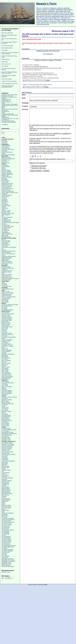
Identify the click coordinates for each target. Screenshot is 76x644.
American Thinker (6, 449)
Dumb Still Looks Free (7, 335)
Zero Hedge (5, 264)
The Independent (6, 537)
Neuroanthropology (7, 435)
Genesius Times (6, 190)
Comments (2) (62, 43)
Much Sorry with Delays (7, 33)
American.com (5, 451)
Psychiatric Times (6, 439)
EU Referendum (6, 148)
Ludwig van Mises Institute (9, 256)
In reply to (25, 106)
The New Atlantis (6, 538)
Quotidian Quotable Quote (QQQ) (10, 115)
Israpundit (4, 140)
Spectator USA (6, 212)
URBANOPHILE (6, 233)
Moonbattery (5, 357)
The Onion (4, 285)
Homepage (25, 103)
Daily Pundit (5, 328)
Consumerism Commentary (9, 247)
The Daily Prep (6, 225)
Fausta (3, 338)
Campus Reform (6, 267)
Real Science (5, 422)
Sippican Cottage (6, 211)
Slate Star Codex (6, 440)
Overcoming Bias (6, 206)
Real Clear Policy (6, 505)
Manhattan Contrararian (8, 354)
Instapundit (4, 194)
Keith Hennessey (6, 252)
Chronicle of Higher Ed (8, 268)
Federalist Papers (6, 470)
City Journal (5, 456)
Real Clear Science (7, 421)
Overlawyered (5, 299)
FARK (3, 282)
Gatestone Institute (7, 480)
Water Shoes (5, 62)
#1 (24, 80)
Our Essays (4, 110)
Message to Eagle (6, 411)
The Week (4, 548)
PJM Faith (4, 389)
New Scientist (5, 418)
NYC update (4, 50)
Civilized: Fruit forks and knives (9, 81)
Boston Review (6, 453)
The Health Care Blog (7, 310)
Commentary (5, 458)
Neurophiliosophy (6, 415)
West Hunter (5, 236)
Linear (51, 60)
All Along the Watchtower (8, 159)
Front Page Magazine (7, 478)
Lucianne (4, 486)
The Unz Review (6, 544)
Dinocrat (4, 331)
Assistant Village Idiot (7, 174)
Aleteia (3, 168)
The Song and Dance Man (8, 121)
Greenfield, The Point (7, 345)
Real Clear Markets (7, 262)
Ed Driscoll (4, 336)
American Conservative (8, 314)
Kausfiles (4, 353)
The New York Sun (6, 542)
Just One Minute (6, 351)
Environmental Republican (9, 337)
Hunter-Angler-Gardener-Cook (10, 193)
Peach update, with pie (7, 48)
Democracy (5, 329)
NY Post (4, 497)
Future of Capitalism (7, 340)
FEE (3, 471)
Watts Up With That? (7, 234)
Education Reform (6, 272)
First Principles (5, 473)
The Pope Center (6, 280)
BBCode (32, 163)
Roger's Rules (5, 510)
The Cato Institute (6, 521)
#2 (24, 87)
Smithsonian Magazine (8, 513)
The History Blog (6, 228)
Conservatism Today (7, 327)
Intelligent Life (5, 484)
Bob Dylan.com (6, 160)
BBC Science (5, 401)
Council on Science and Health (10, 305)
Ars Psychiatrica (6, 428)
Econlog (4, 250)
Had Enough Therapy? (8, 432)
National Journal (6, 490)
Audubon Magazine (7, 177)
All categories (5, 125)
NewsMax (4, 496)
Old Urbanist (5, 204)
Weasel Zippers (6, 379)
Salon (3, 512)
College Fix (5, 269)
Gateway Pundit (6, 341)
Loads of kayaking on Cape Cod (9, 84)
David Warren (5, 147)
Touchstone (5, 394)
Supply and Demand (7, 263)
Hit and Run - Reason (7, 346)
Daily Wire (4, 465)
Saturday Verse (5, 117)
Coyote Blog (5, 182)
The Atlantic (5, 219)
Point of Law (5, 301)
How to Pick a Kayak (7, 79)
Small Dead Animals (7, 152)
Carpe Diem (5, 246)
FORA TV (4, 474)
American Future (6, 315)
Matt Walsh (5, 200)
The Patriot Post (6, 543)
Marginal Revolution (7, 258)
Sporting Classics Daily (8, 213)
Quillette (4, 207)
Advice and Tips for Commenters (9, 95)
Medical (3, 107)
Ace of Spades (5, 312)
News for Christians (7, 387)
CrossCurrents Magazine (8, 461)
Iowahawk (4, 284)
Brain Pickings (5, 181)
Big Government (6, 323)
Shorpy (3, 209)
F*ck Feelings (5, 431)
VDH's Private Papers (7, 376)
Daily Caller (5, 462)
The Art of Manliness (7, 217)
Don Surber (5, 332)
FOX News (4, 477)
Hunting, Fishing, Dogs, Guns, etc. (10, 105)
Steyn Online (5, 516)
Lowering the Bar (6, 298)
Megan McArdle (6, 259)
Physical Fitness (5, 111)
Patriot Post (5, 501)
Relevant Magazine (7, 393)
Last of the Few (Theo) (8, 150)
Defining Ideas (5, 466)
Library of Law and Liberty (8, 297)
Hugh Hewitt (5, 349)
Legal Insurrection (6, 295)
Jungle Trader (5, 196)
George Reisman (6, 344)
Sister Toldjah (5, 370)
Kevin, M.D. (5, 307)
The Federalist (5, 531)
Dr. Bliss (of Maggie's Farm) (9, 430)
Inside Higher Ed (6, 276)
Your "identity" (5, 66)
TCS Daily (4, 517)
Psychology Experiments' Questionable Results (8, 86)
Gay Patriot (5, 342)
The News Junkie (31, 43)
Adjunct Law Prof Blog (7, 293)
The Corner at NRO (7, 525)
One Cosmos (5, 436)
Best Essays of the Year (7, 96)
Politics (3, 113)
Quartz (3, 504)
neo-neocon (5, 359)
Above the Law (6, 292)
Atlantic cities (5, 176)
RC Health (4, 308)
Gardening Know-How (7, 189)
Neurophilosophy (6, 417)
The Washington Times (8, 547)
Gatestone (4, 479)
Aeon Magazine (6, 166)
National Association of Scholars (10, 279)
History (3, 103)
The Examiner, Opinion (8, 530)
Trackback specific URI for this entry (48, 51)
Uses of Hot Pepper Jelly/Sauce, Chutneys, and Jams (9, 73)
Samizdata (4, 151)
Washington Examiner (7, 559)
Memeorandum (6, 487)
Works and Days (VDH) (8, 566)
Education (4, 98)
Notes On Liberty (6, 363)
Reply (48, 80)
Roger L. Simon (6, 367)
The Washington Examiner (9, 546)
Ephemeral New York (7, 183)
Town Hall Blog (6, 556)
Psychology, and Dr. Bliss (8, 114)
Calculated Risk (6, 245)
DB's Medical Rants (7, 306)
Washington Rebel (6, 378)
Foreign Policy (5, 475)
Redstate (4, 366)
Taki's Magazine (6, 215)
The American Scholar (7, 518)
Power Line (5, 365)
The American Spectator (8, 520)
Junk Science (5, 408)
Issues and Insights (7, 350)
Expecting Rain (6, 163)
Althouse (4, 169)
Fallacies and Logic (6, 100)
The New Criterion (6, 539)
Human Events (5, 482)
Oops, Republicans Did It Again (32, 39)
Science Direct (5, 426)
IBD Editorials (5, 483)
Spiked (3, 153)
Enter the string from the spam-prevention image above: (47, 159)
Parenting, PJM (6, 437)
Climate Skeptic (6, 402)
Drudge (3, 469)
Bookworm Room (6, 324)
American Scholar (6, 172)
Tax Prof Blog (5, 302)
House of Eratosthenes (8, 191)
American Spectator (7, 173)
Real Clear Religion (7, 391)
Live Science (5, 409)
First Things (5, 384)
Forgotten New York (7, 185)
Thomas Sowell (6, 552)
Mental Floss (5, 202)
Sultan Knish (5, 371)
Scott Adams (5, 208)
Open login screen (6, 572)
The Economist (6, 526)
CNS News (4, 457)
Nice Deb (4, 362)
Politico (3, 503)
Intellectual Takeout (7, 195)
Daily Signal (5, 464)
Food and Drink (5, 101)
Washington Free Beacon (8, 560)
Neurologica (5, 414)
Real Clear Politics (6, 507)
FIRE (3, 273)
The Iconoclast (5, 372)
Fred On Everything (7, 186)
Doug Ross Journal (7, 333)
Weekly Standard (6, 565)
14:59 (56, 43)
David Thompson (6, 146)
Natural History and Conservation (10, 109)
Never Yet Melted (6, 361)
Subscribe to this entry (39, 168)
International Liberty (7, 294)
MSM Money (5, 260)
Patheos (4, 388)
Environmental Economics (8, 251)
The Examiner (5, 529)
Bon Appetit (5, 179)
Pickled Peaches (6, 59)
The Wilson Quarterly (7, 551)
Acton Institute (5, 381)
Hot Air (3, 348)
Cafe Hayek (5, 243)
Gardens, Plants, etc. (7, 102)
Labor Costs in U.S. (6, 64)
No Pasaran (5, 142)
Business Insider (6, 241)
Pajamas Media (6, 500)
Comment (25, 109)
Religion (3, 116)
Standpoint (4, 514)
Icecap (3, 406)
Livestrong (4, 199)
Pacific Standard (6, 499)
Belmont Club (5, 322)
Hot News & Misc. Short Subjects (10, 104)
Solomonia (4, 143)
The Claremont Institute (8, 522)
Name (24, 95)
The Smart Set (5, 230)
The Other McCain (6, 374)
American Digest (6, 170)
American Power (6, 316)
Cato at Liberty (5, 325)
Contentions (5, 460)
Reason (4, 509)
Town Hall (4, 553)
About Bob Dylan (6, 157)
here (70, 125)
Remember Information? (39, 166)
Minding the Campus (7, 277)
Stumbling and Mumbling (8, 155)
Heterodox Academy (7, 275)
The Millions (5, 229)
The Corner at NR (6, 523)
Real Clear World (6, 508)
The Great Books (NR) (7, 226)
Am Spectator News (7, 443)
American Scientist (6, 400)
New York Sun (5, 495)
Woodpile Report (6, 237)
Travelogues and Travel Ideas (9, 122)
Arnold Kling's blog (6, 320)
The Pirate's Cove (6, 375)
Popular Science (6, 419)
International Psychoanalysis (9, 434)
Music (3, 108)
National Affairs (6, 488)
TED (3, 216)
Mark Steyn (5, 355)
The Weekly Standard (7, 550)
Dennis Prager (5, 467)
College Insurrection (7, 271)
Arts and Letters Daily (7, 452)
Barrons (4, 239)
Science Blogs (5, 423)
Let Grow (4, 198)
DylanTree (4, 161)
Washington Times (6, 563)
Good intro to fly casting (7, 46)
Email (24, 98)
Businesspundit (6, 242)
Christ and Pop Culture (8, 383)
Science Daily (5, 424)
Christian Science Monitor (8, 454)
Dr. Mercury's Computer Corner (9, 97)
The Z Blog (4, 232)
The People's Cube (7, 286)
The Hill (4, 535)
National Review (6, 358)
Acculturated (5, 165)
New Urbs (4, 203)
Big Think (4, 178)
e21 (3, 249)
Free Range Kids (6, 187)
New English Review (7, 494)
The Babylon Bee (6, 220)
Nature (3, 413)
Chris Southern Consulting (36, 585)
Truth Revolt (5, 557)
